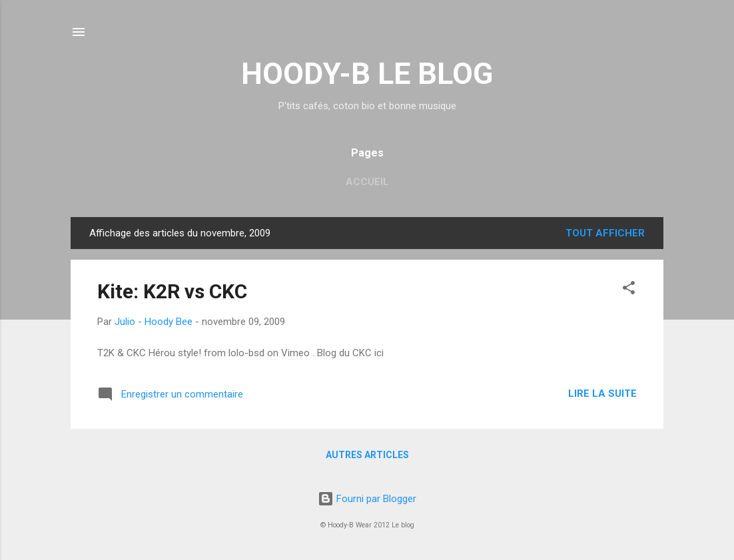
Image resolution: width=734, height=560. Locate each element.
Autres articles (367, 455)
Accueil (367, 182)
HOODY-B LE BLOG (367, 74)
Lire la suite (602, 394)
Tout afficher (605, 233)
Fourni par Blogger (367, 499)
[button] (629, 290)
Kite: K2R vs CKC (172, 291)
